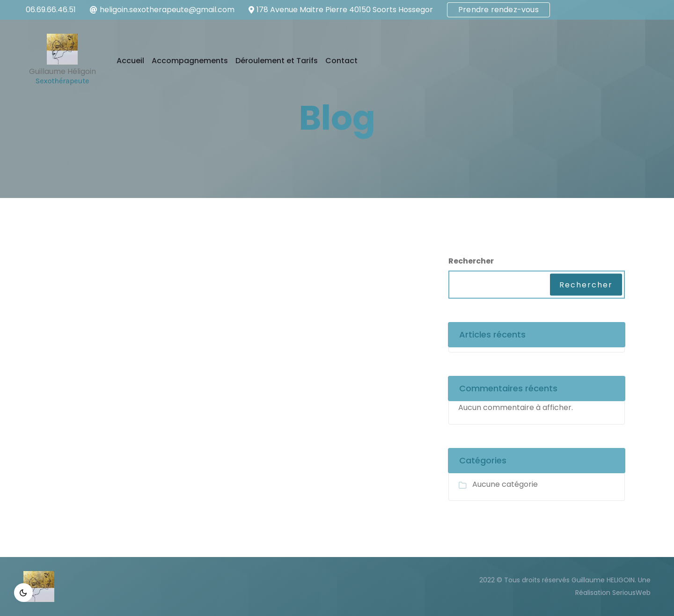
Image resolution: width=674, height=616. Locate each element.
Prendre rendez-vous (498, 10)
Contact (341, 61)
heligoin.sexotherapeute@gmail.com (167, 10)
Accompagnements (190, 61)
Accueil (130, 61)
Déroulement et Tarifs (277, 61)
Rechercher (471, 261)
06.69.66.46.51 (51, 10)
